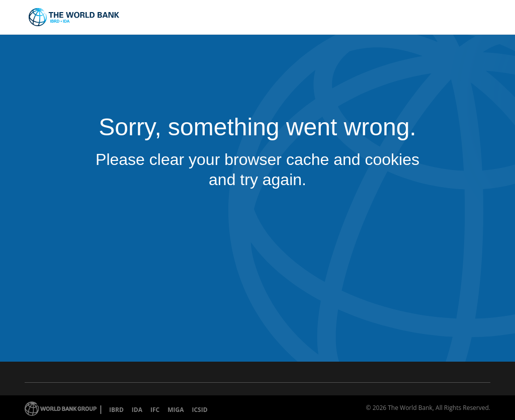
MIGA (176, 410)
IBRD (116, 410)
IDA (137, 410)
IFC (155, 410)
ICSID (199, 410)
